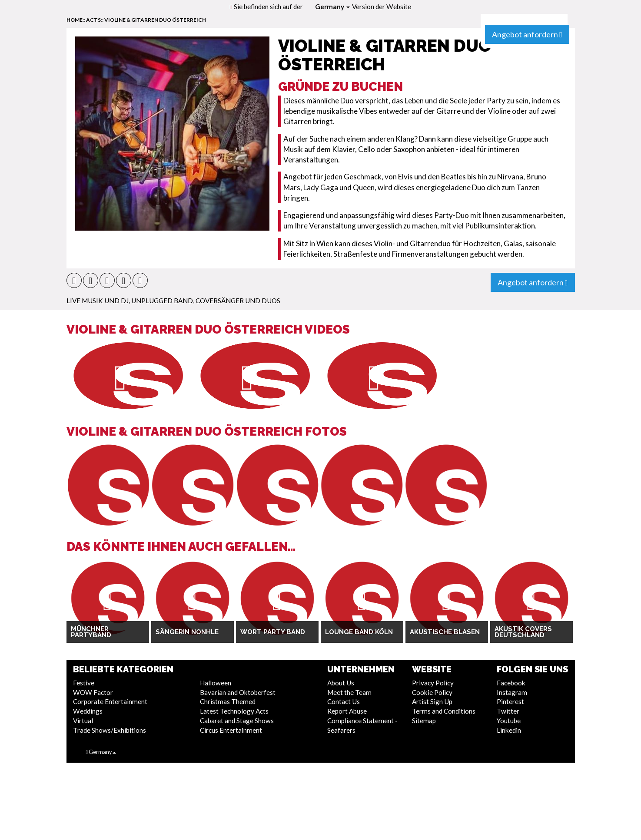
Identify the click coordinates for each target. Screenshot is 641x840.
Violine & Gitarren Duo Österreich (155, 20)
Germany (332, 7)
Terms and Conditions (444, 711)
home (75, 20)
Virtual (83, 721)
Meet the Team (349, 692)
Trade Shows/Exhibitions (110, 730)
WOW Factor (93, 692)
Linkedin (509, 730)
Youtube (509, 721)
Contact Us (344, 701)
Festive (84, 683)
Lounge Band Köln (359, 632)
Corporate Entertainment (110, 701)
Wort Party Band (273, 632)
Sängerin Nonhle (187, 632)
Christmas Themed (228, 701)
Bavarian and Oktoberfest (238, 692)
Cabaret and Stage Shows (237, 721)
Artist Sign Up (432, 701)
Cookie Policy (432, 692)
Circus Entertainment (231, 730)
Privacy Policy (433, 683)
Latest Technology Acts (234, 711)
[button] (74, 280)
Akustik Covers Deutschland (523, 632)
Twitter (508, 711)
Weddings (88, 711)
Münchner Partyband (91, 632)
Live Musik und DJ (98, 301)
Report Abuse (347, 711)
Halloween (216, 683)
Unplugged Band (162, 301)
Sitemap (424, 721)
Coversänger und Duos (238, 301)
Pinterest (510, 701)
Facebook (511, 683)
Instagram (512, 692)
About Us (341, 683)
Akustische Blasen (445, 632)
